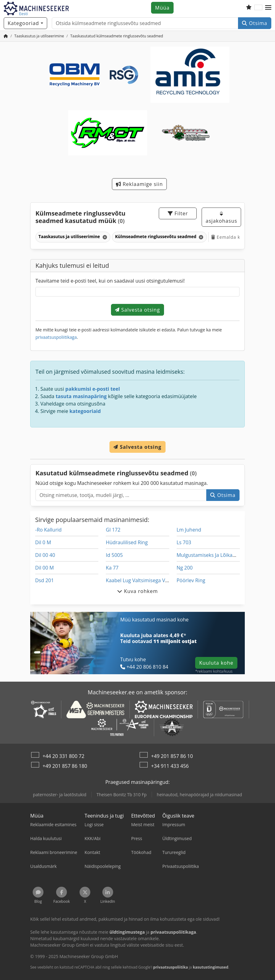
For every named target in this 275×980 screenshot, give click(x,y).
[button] (268, 8)
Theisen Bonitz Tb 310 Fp (122, 795)
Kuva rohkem (137, 591)
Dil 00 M (45, 568)
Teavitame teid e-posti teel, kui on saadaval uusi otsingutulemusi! (110, 281)
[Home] (39, 36)
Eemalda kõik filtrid (236, 237)
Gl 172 (113, 530)
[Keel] (258, 8)
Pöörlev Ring (191, 580)
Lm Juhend (189, 530)
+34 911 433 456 (170, 766)
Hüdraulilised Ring (127, 542)
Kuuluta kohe (216, 663)
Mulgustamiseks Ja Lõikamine (210, 555)
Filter (178, 213)
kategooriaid (85, 411)
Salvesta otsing (137, 310)
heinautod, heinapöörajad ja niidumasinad (200, 795)
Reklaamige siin (139, 184)
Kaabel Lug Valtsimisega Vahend (143, 580)
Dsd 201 (45, 580)
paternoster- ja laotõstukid (60, 795)
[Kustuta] (104, 237)
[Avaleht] (6, 36)
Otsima (255, 23)
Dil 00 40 (45, 555)
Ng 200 (185, 568)
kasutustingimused (210, 967)
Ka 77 (112, 568)
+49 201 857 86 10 (172, 756)
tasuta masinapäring (81, 396)
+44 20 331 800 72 (64, 756)
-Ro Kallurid (48, 530)
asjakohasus (221, 218)
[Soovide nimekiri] (249, 8)
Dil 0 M (43, 542)
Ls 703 (184, 542)
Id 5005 (114, 555)
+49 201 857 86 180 (65, 766)
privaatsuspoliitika (171, 967)
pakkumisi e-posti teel (93, 389)
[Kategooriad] (25, 23)
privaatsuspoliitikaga (56, 337)
